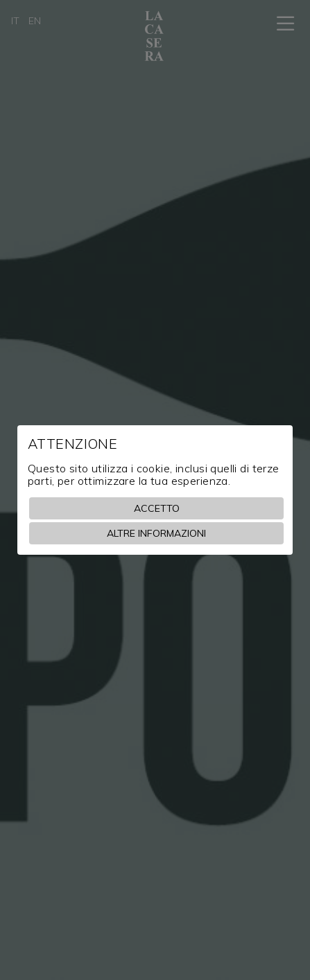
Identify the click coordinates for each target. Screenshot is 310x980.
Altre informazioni (156, 533)
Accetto (157, 508)
